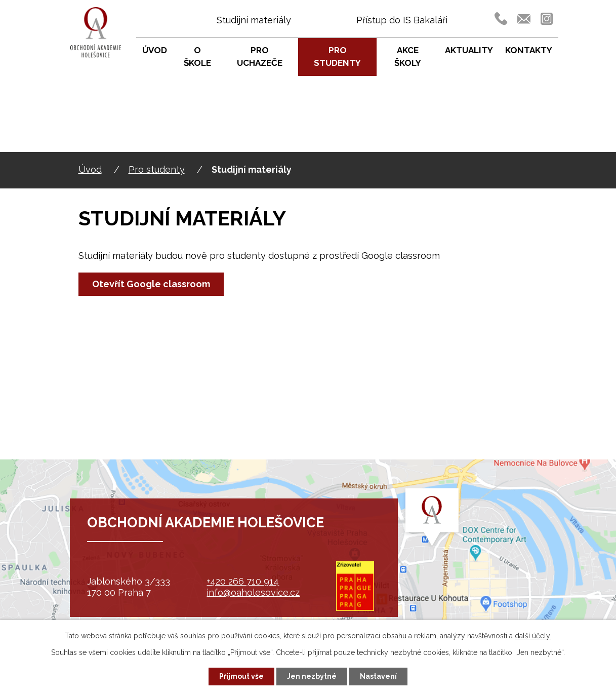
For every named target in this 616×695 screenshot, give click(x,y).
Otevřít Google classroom (151, 284)
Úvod (90, 169)
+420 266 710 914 (243, 581)
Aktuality (469, 50)
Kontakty (529, 50)
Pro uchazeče (260, 57)
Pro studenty (157, 169)
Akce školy (408, 57)
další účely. (533, 636)
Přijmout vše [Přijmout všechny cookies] (241, 676)
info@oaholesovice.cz (253, 592)
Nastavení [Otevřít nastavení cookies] (378, 676)
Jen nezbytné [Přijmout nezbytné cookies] (312, 676)
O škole (197, 57)
